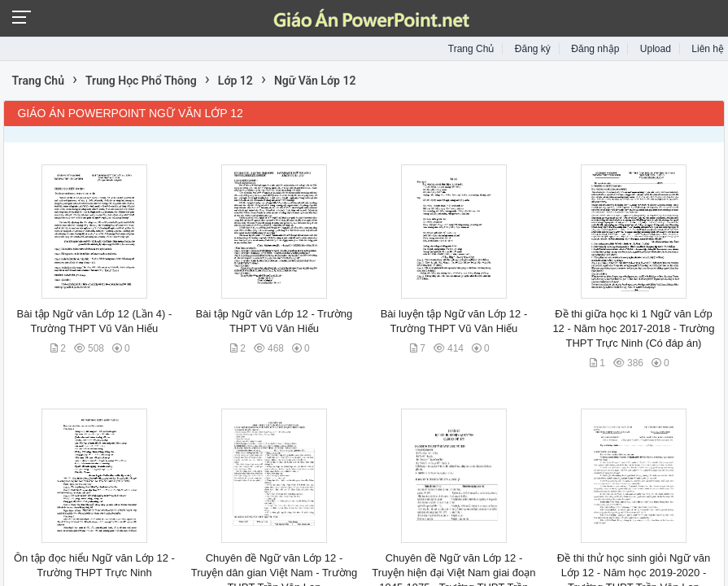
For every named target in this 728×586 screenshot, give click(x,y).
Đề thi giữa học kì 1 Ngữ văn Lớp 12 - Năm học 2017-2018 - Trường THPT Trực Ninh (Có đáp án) (633, 328)
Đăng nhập (595, 49)
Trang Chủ (471, 49)
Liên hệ (708, 49)
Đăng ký (533, 49)
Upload (656, 49)
